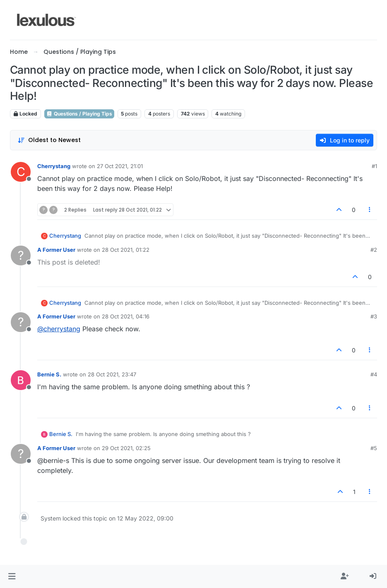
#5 (374, 448)
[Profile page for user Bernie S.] (21, 380)
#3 (374, 316)
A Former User (56, 250)
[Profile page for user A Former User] (21, 255)
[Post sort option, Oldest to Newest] (49, 140)
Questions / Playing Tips (79, 114)
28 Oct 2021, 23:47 (112, 374)
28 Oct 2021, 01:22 (126, 250)
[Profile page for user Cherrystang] (21, 172)
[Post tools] (370, 210)
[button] (12, 576)
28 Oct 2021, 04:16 (126, 316)
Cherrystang (54, 166)
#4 (374, 374)
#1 (374, 166)
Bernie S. (49, 374)
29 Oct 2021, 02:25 (126, 448)
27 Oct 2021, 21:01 (120, 166)
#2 (374, 250)
